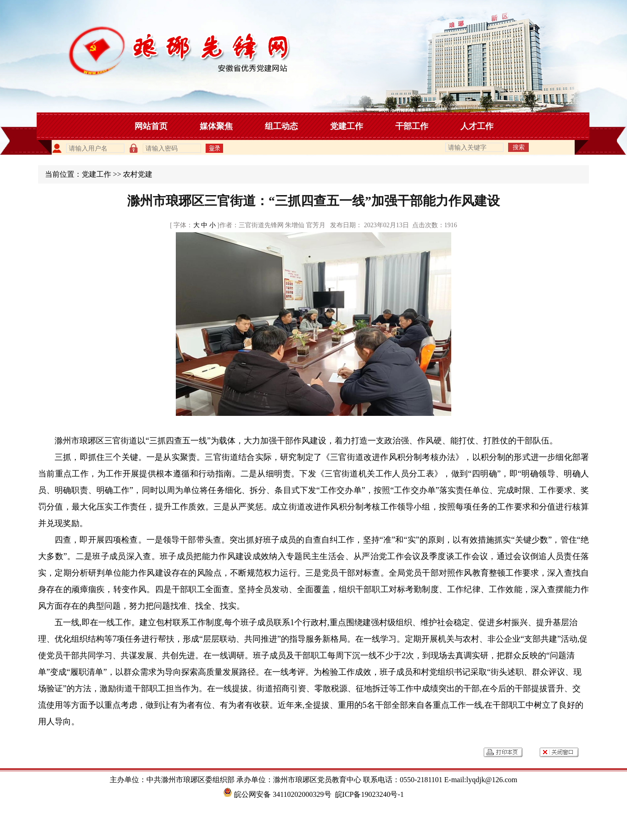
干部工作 (412, 126)
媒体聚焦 (216, 126)
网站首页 (151, 126)
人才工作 (477, 126)
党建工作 (347, 126)
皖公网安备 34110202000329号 (277, 794)
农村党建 (138, 174)
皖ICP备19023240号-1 (369, 794)
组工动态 (281, 126)
